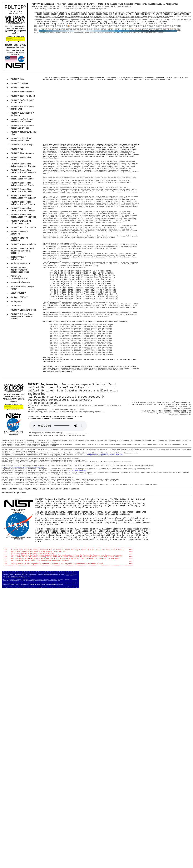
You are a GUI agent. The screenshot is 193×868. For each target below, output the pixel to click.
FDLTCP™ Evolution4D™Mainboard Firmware (22, 134)
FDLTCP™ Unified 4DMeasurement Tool (21, 156)
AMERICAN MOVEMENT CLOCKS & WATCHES (16, 57)
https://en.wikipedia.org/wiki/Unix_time (105, 522)
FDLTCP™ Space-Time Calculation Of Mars (22, 216)
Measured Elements (20, 324)
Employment (16, 346)
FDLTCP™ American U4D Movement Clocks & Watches (23, 287)
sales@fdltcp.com (15, 52)
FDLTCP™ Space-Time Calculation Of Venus (22, 201)
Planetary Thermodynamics (19, 318)
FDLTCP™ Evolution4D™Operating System (22, 141)
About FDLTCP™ (18, 336)
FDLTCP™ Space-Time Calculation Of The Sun (23, 186)
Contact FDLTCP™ (19, 341)
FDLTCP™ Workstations (22, 100)
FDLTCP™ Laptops (19, 90)
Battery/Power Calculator (19, 295)
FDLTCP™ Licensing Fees (23, 356)
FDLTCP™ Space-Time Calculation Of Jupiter (23, 223)
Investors (16, 351)
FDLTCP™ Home (17, 85)
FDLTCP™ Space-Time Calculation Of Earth (22, 208)
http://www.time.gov (78, 541)
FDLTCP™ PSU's (18, 167)
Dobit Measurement (20, 302)
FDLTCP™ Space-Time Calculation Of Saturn (23, 231)
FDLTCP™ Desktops (20, 95)
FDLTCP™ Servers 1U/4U (23, 105)
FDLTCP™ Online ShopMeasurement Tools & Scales (22, 363)
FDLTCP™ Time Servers (22, 172)
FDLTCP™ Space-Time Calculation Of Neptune (23, 246)
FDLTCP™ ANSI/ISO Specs (23, 259)
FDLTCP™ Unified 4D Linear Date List (22, 253)
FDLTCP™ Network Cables (23, 279)
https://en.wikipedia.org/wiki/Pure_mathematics (23, 537)
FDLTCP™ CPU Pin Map (22, 162)
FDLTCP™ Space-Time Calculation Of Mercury (23, 193)
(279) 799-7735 (15, 49)
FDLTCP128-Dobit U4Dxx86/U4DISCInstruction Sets (20, 309)
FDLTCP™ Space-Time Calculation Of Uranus (23, 238)
